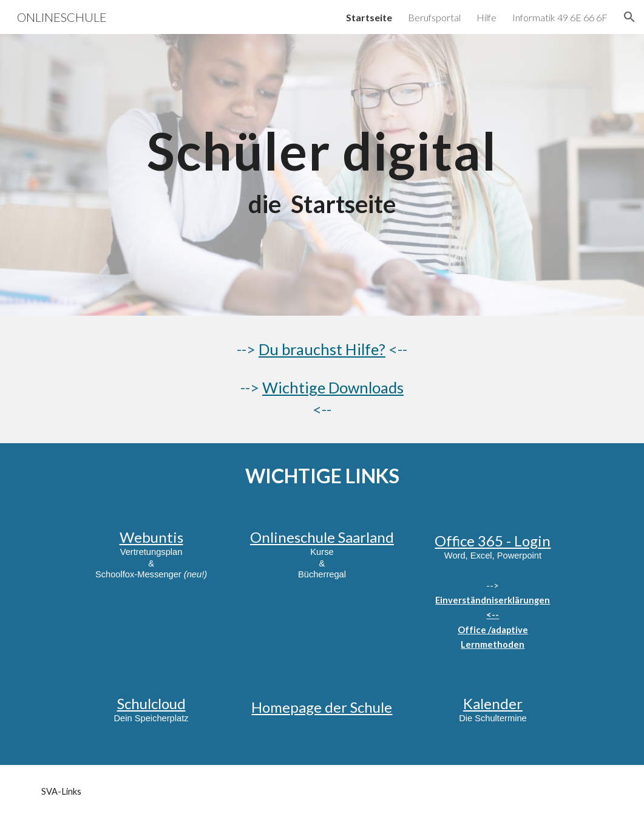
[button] (629, 17)
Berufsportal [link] (434, 17)
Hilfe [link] (486, 17)
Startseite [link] (369, 17)
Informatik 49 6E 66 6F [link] (560, 17)
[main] (322, 175)
